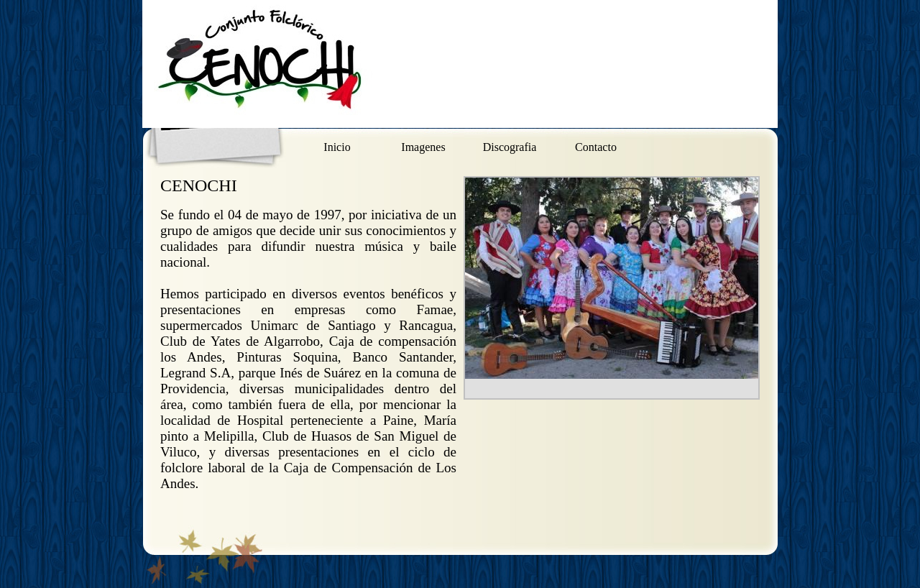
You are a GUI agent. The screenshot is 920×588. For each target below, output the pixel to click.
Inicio (337, 147)
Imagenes (423, 147)
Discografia (510, 147)
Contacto (596, 147)
